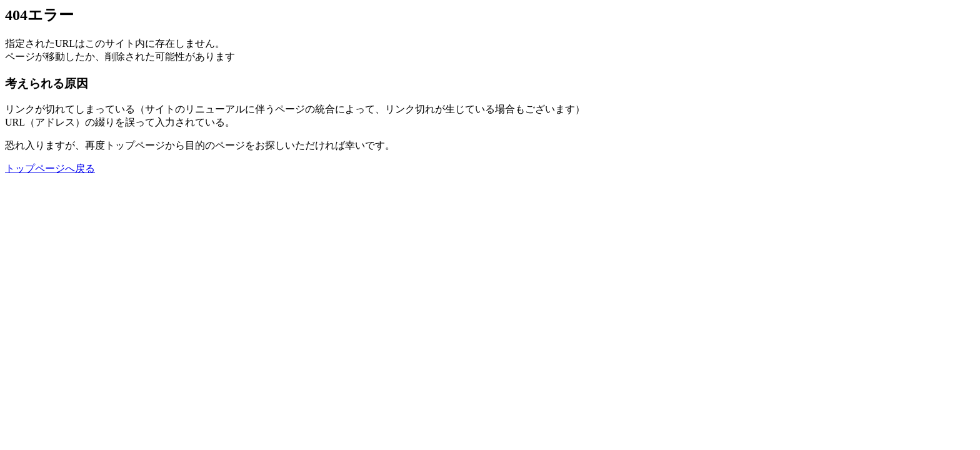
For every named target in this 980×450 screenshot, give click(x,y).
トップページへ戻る (50, 168)
